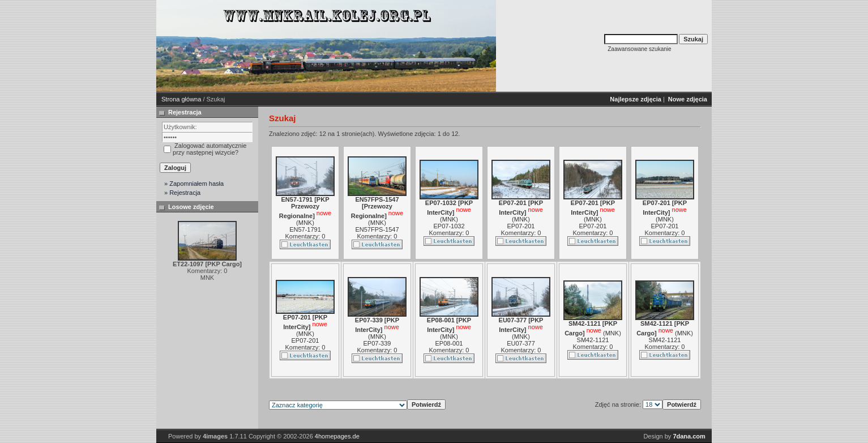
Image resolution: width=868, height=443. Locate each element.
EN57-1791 (305, 229)
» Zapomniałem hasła (194, 184)
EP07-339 (377, 343)
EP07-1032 (449, 226)
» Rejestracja (182, 193)
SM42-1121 (593, 340)
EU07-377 (521, 343)
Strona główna (181, 99)
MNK (305, 223)
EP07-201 (521, 226)
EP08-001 (449, 343)
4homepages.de (337, 436)
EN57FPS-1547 (377, 229)
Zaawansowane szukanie (639, 49)
